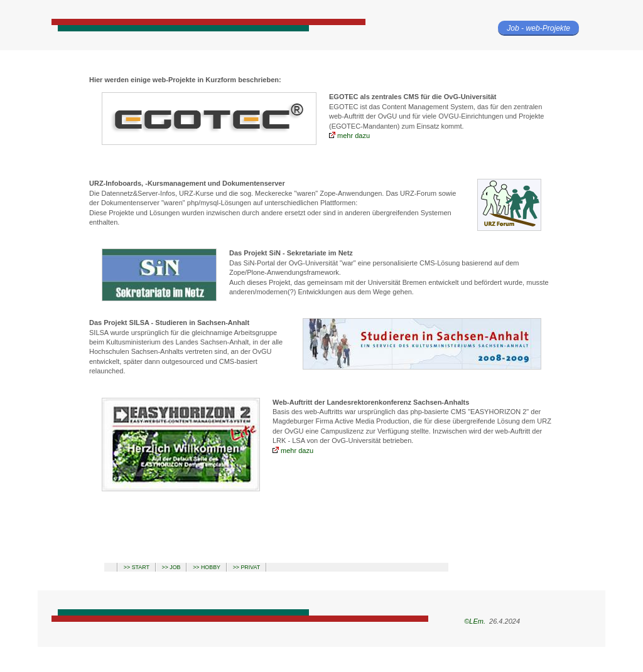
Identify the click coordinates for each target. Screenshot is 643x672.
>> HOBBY (207, 567)
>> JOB (171, 567)
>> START (137, 567)
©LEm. (474, 621)
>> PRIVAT (246, 567)
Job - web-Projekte (538, 28)
